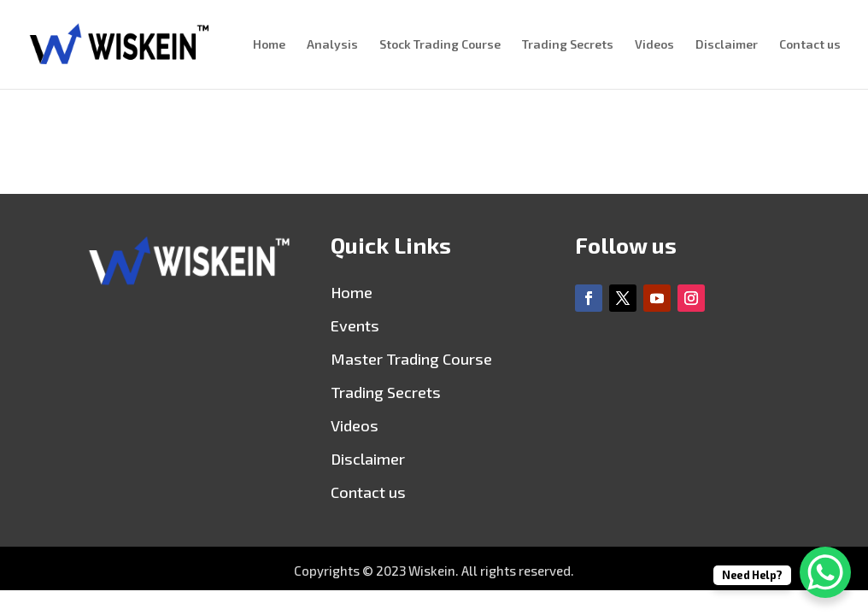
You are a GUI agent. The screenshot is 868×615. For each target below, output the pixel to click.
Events (355, 325)
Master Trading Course (411, 359)
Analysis (332, 45)
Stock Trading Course (440, 45)
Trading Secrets (568, 45)
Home (269, 45)
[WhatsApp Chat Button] (825, 572)
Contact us (810, 45)
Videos (654, 45)
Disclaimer (727, 45)
